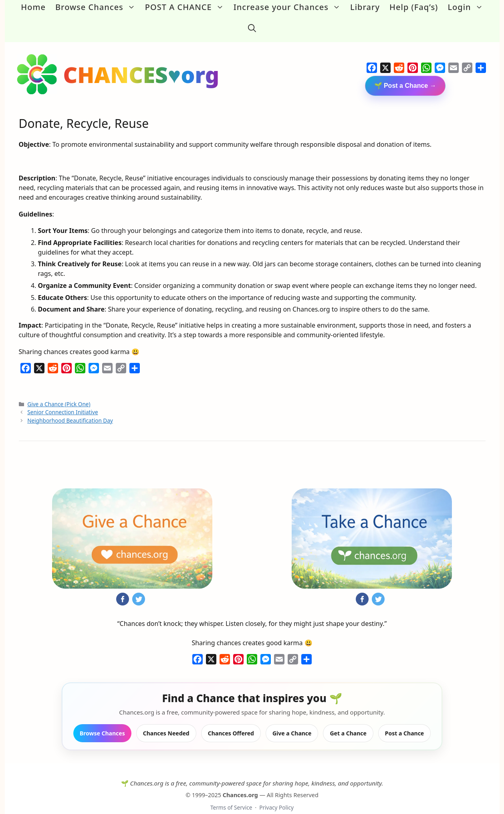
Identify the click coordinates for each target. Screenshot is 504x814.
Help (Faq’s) (414, 7)
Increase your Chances (289, 7)
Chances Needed (166, 720)
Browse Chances (98, 7)
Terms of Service (231, 794)
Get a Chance (348, 720)
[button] (252, 22)
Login (468, 7)
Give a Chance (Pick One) (59, 391)
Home (33, 7)
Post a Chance (404, 720)
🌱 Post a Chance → (405, 72)
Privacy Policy (276, 794)
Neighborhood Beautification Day (70, 407)
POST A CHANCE (187, 7)
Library (365, 7)
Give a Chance (292, 720)
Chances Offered (231, 720)
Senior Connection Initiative (62, 399)
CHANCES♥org (141, 61)
